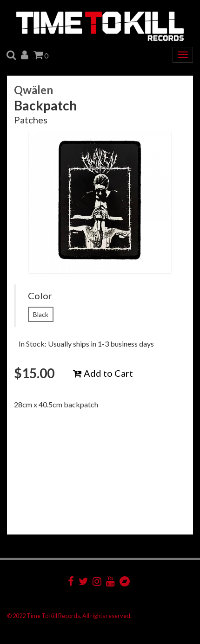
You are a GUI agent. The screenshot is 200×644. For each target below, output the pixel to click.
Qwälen (33, 90)
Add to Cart (103, 373)
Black (41, 314)
